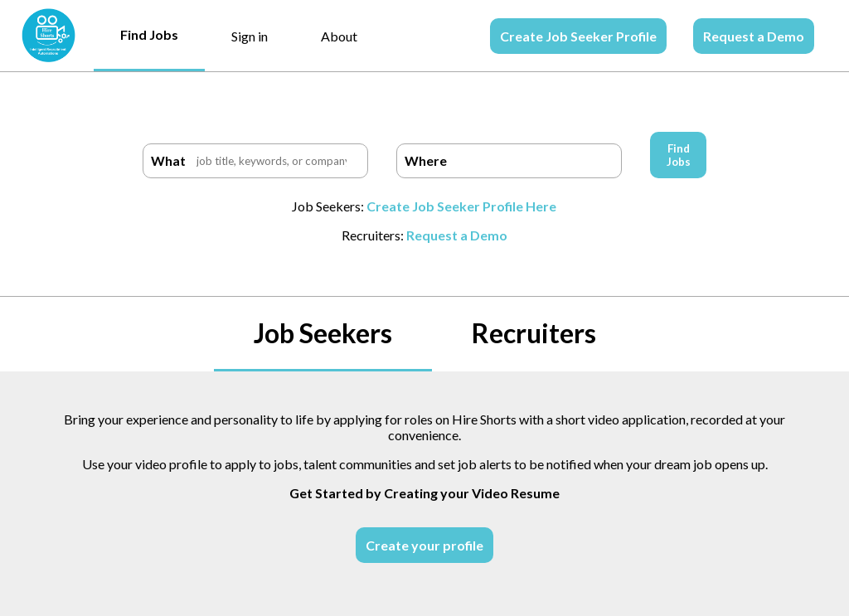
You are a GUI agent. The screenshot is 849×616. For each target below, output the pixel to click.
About (339, 36)
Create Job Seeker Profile (578, 36)
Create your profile (424, 545)
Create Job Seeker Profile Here (461, 206)
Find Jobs (149, 34)
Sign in (250, 36)
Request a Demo (754, 36)
